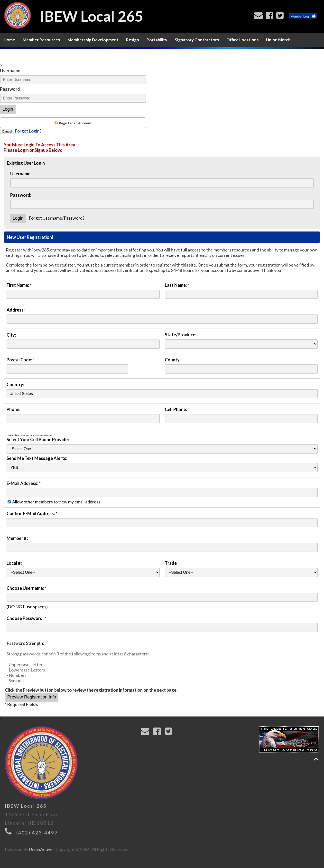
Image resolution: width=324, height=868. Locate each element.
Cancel (7, 131)
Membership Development (93, 40)
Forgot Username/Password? (57, 218)
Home (9, 40)
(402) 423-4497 (37, 832)
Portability (157, 40)
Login (8, 109)
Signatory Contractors (197, 40)
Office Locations (242, 40)
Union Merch (278, 40)
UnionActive (41, 849)
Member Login (303, 16)
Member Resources (41, 40)
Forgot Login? (28, 131)
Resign (133, 40)
